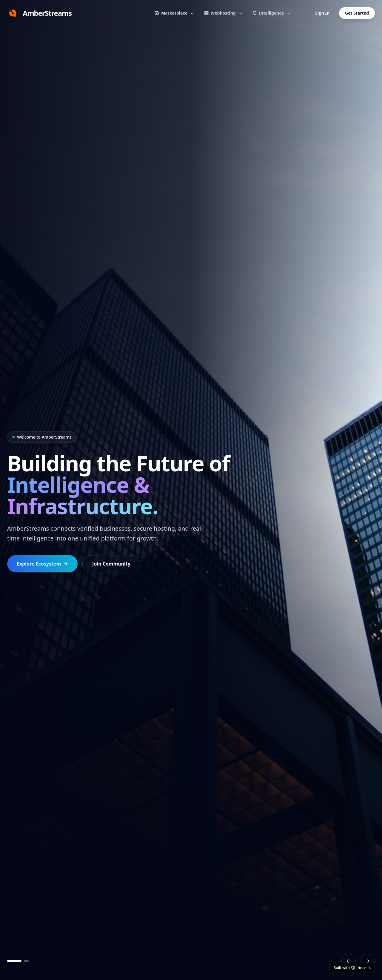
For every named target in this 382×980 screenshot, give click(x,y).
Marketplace (175, 13)
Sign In (322, 13)
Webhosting (224, 13)
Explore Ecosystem (42, 564)
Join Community (111, 564)
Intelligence (272, 13)
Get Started (357, 13)
